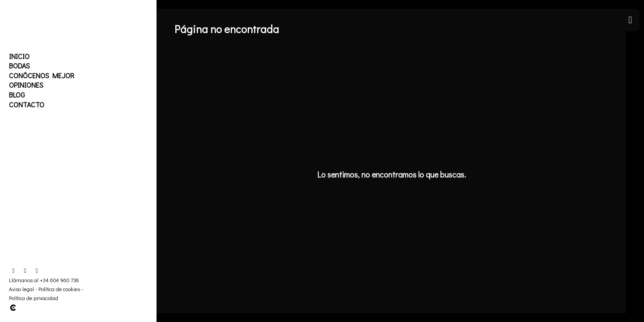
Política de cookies (59, 289)
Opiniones (26, 85)
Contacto (27, 104)
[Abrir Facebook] (13, 271)
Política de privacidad (34, 298)
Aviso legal (21, 289)
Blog (17, 95)
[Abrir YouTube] (37, 271)
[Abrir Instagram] (25, 271)
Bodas (19, 66)
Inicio (19, 56)
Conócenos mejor (42, 75)
